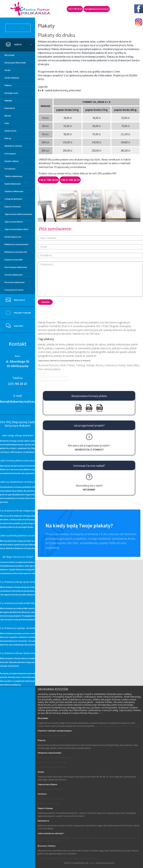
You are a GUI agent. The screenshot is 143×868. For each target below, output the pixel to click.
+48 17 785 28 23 (75, 9)
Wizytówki (115, 726)
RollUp (122, 365)
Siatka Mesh (133, 365)
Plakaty (71, 365)
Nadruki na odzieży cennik (125, 838)
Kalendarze (111, 365)
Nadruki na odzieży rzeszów (49, 841)
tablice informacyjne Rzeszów (51, 799)
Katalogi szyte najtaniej (60, 858)
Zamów (45, 302)
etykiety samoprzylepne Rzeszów (52, 735)
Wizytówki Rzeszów (48, 365)
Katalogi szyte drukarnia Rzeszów (85, 858)
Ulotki (63, 365)
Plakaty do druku (56, 35)
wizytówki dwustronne (130, 726)
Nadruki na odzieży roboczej (51, 838)
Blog (101, 713)
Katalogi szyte (44, 858)
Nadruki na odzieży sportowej (76, 838)
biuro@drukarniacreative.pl (97, 9)
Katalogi (81, 365)
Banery (100, 365)
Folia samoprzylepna (49, 369)
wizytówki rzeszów (102, 726)
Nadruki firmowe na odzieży (101, 838)
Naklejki (91, 365)
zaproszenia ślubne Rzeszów (51, 789)
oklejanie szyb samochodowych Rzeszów (56, 757)
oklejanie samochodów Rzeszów (52, 762)
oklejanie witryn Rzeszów (49, 803)
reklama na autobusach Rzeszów (53, 767)
